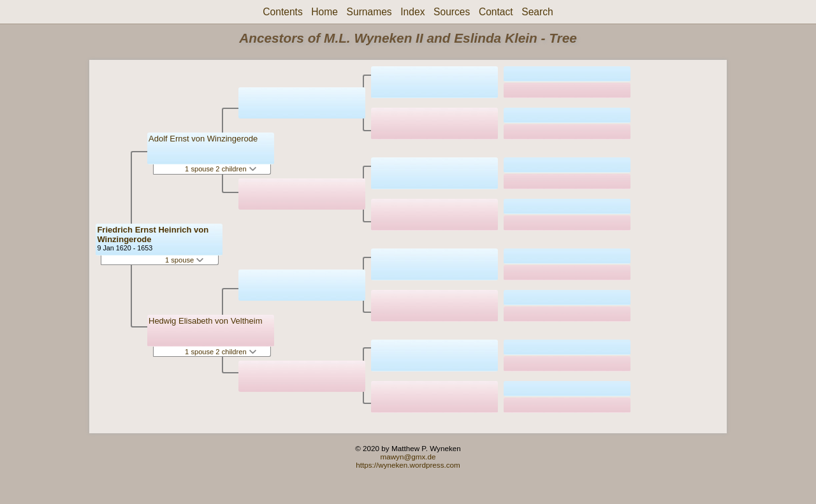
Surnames (369, 12)
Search (537, 12)
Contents (282, 12)
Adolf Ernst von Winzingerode (203, 139)
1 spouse (184, 260)
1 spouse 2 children (221, 169)
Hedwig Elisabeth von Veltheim (206, 321)
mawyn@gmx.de (408, 457)
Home (324, 12)
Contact (496, 12)
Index (412, 12)
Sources (452, 12)
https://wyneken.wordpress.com (408, 465)
